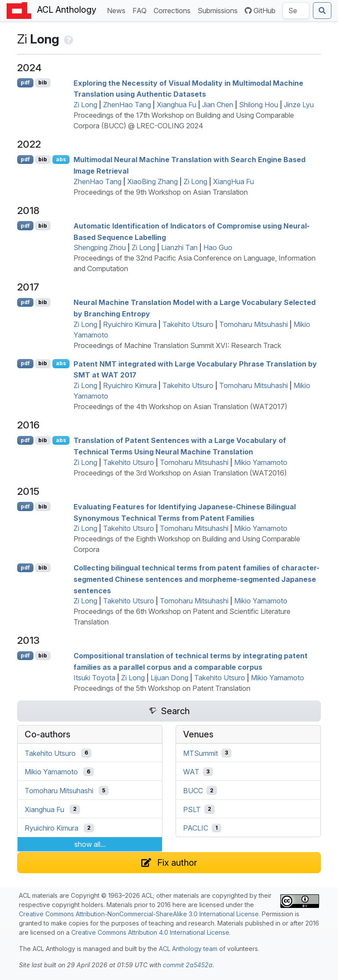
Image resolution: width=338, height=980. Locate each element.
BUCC (193, 791)
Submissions (219, 10)
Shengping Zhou (100, 247)
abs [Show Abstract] (61, 159)
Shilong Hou (259, 105)
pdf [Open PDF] (25, 82)
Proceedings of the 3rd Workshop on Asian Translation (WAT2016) (180, 473)
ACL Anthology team (188, 949)
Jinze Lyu (299, 105)
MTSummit (200, 753)
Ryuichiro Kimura (130, 324)
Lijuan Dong (169, 678)
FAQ (141, 10)
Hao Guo (218, 247)
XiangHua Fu (233, 181)
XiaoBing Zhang (152, 181)
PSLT (192, 809)
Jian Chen (218, 105)
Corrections (174, 10)
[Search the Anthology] (296, 11)
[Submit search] (322, 11)
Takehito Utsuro (188, 324)
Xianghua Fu (176, 105)
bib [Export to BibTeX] (43, 82)
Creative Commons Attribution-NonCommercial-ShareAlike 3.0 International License (139, 914)
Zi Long (85, 105)
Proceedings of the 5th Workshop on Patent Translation (162, 688)
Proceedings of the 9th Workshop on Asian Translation (161, 192)
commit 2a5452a (188, 965)
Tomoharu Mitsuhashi (253, 324)
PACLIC (196, 828)
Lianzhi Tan (179, 247)
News (118, 10)
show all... (90, 844)
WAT (191, 772)
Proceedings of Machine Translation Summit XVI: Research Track (177, 345)
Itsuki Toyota (94, 678)
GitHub (260, 11)
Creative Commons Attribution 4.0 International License (150, 932)
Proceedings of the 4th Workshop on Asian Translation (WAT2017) (180, 407)
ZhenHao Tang (127, 105)
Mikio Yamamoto (261, 462)
